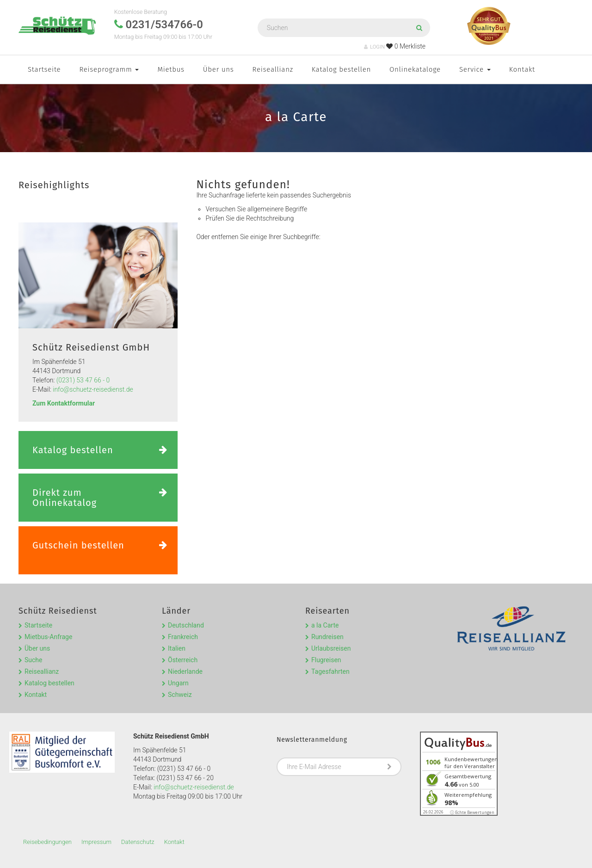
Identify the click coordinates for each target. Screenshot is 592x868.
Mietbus (171, 69)
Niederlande (185, 671)
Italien (177, 648)
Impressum (96, 842)
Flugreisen (326, 660)
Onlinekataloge (415, 69)
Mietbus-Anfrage (48, 637)
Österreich (183, 660)
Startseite (44, 69)
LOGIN (374, 47)
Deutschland (186, 625)
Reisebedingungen (47, 842)
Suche (34, 660)
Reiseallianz (273, 69)
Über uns (219, 69)
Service (475, 69)
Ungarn (178, 683)
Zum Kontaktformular (64, 403)
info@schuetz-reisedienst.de (93, 389)
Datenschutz (138, 842)
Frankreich (183, 637)
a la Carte (325, 625)
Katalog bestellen (341, 69)
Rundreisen (327, 637)
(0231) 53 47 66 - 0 (83, 380)
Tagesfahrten (330, 671)
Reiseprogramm (109, 69)
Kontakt (522, 69)
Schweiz (180, 695)
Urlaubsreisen (331, 648)
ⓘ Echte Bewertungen (472, 812)
